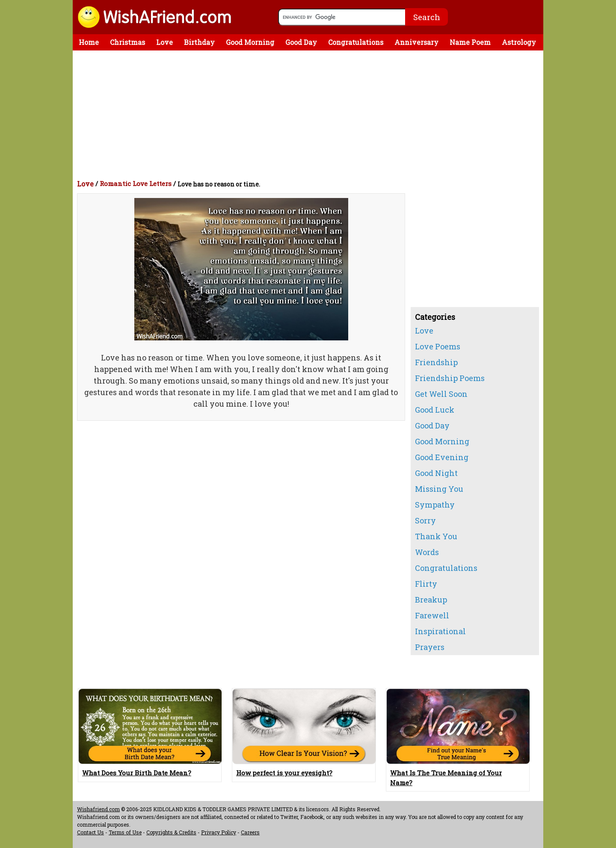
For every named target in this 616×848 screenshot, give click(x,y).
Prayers (430, 647)
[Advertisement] (310, 115)
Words (427, 552)
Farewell (432, 615)
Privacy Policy (219, 832)
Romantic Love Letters (136, 183)
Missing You (439, 489)
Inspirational (440, 631)
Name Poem (470, 42)
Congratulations (356, 42)
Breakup (431, 600)
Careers (250, 832)
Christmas (127, 42)
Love (164, 42)
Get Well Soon (441, 394)
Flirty (426, 584)
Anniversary (416, 42)
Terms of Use (125, 832)
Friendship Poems (450, 378)
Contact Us (90, 832)
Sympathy (435, 505)
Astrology (519, 42)
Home (89, 42)
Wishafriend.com (98, 809)
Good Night (436, 473)
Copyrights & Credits (171, 832)
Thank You (436, 536)
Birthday (199, 42)
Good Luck (435, 410)
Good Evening (442, 457)
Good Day (301, 42)
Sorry (425, 520)
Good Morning (250, 42)
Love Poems (438, 346)
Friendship (436, 362)
